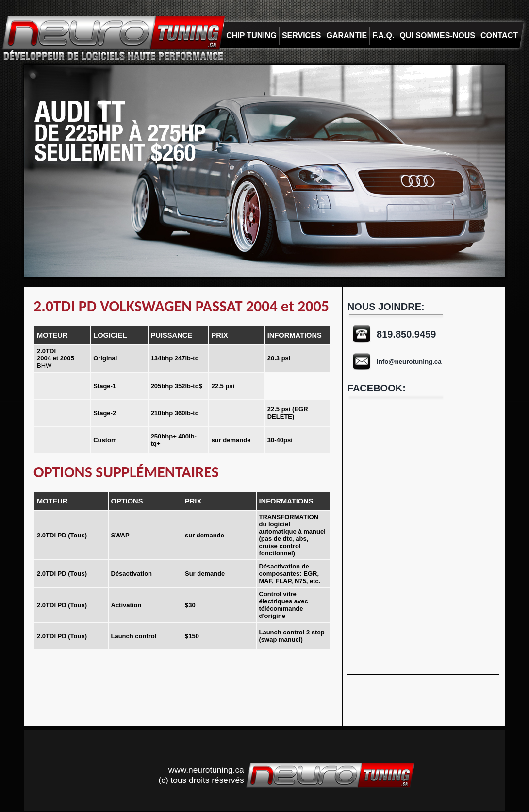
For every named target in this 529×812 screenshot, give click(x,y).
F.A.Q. (383, 36)
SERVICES (302, 36)
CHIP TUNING (251, 36)
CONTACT (499, 36)
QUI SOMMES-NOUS (437, 36)
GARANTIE (347, 36)
